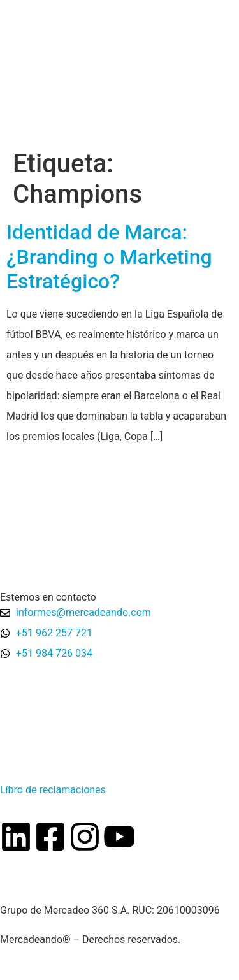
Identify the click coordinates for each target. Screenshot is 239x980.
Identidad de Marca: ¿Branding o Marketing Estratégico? (109, 257)
